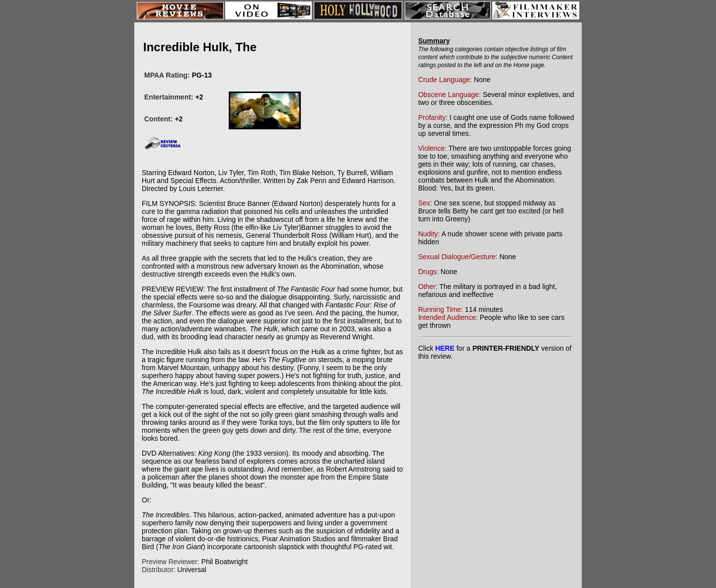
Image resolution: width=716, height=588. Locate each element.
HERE (445, 348)
